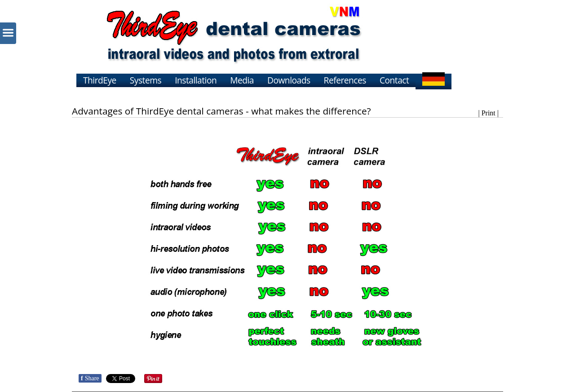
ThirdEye (100, 80)
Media (242, 80)
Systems (146, 80)
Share (90, 378)
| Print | (488, 113)
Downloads (289, 80)
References (345, 80)
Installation (196, 80)
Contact (394, 80)
